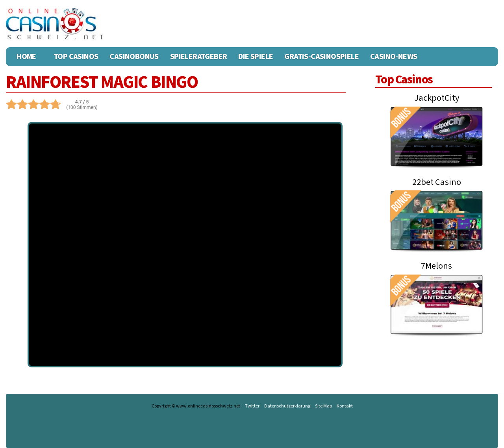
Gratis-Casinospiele (321, 57)
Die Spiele (256, 57)
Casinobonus (134, 57)
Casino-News (394, 57)
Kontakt (345, 406)
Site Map (323, 406)
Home (26, 57)
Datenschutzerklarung (287, 406)
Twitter (252, 406)
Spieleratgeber (199, 57)
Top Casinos (76, 57)
